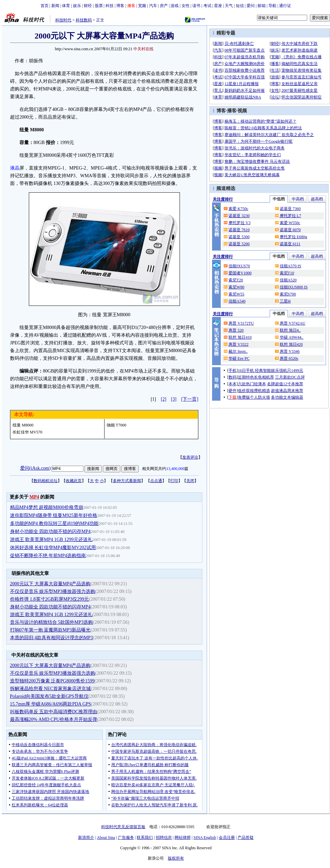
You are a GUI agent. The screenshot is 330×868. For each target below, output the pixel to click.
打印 (174, 481)
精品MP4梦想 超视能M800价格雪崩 (47, 507)
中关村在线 (143, 49)
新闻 (55, 6)
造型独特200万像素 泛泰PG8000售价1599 (52, 681)
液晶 (15, 168)
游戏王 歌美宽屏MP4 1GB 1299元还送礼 (51, 540)
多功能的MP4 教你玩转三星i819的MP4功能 (54, 523)
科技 (110, 6)
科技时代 (63, 20)
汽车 (153, 6)
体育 (66, 6)
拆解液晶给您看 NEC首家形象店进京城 (51, 689)
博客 (120, 6)
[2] (163, 399)
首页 (45, 6)
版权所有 (176, 858)
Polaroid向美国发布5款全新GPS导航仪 (49, 696)
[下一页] (190, 399)
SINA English (205, 838)
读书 (196, 6)
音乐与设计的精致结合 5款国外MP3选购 (52, 622)
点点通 (156, 481)
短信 (240, 6)
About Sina (106, 838)
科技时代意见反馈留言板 (123, 827)
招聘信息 (164, 838)
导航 (272, 6)
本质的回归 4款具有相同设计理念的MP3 (52, 638)
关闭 (190, 481)
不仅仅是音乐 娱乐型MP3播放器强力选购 (53, 591)
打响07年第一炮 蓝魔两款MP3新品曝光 (50, 630)
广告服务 (126, 838)
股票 (99, 6)
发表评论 (190, 457)
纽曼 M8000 (23, 425)
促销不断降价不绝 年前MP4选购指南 (48, 556)
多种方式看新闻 (127, 481)
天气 (229, 6)
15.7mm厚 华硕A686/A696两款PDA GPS (51, 704)
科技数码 (84, 20)
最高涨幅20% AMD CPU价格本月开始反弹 (54, 719)
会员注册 (227, 838)
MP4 (34, 497)
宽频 (142, 6)
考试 (207, 6)
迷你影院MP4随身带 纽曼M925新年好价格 (54, 515)
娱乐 (77, 6)
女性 (186, 6)
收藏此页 (74, 481)
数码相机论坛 (46, 481)
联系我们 (145, 838)
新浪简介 (86, 838)
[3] (174, 399)
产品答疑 (246, 838)
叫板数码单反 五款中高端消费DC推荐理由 (54, 712)
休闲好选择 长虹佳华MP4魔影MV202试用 (53, 548)
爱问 (251, 6)
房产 (164, 6)
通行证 (285, 6)
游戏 (175, 6)
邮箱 (262, 6)
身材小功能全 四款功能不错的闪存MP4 (50, 531)
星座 (218, 6)
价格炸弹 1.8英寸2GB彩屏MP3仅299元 (50, 599)
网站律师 (183, 838)
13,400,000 (175, 469)
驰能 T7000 (117, 425)
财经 (88, 6)
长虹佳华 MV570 (27, 432)
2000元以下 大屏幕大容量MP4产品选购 (50, 584)
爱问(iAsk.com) (35, 468)
